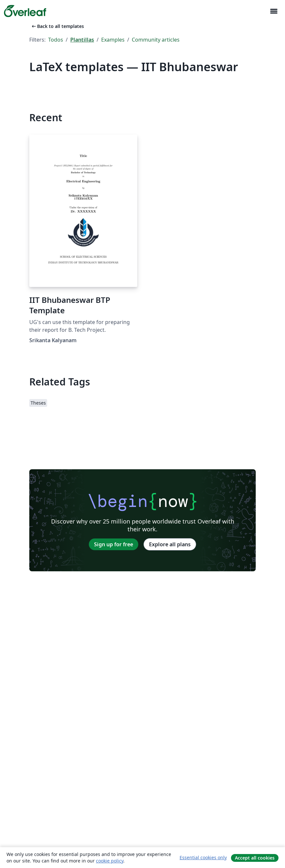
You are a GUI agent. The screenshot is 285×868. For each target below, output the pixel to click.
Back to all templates (57, 26)
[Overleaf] (25, 11)
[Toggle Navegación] (274, 11)
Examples (113, 40)
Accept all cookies (255, 858)
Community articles (156, 40)
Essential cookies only (203, 857)
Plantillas (82, 40)
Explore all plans (170, 544)
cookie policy (110, 861)
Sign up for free (114, 544)
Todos (56, 40)
